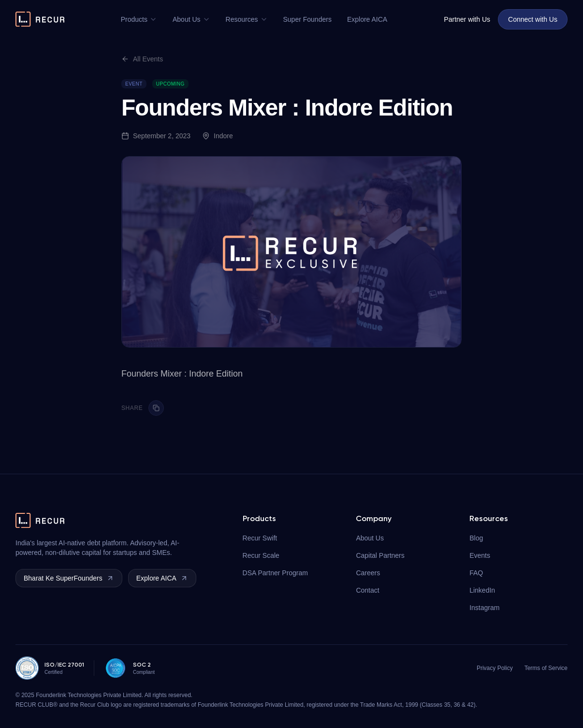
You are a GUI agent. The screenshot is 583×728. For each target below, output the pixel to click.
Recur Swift (260, 538)
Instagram (484, 608)
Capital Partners (380, 555)
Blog (476, 538)
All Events (142, 59)
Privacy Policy (495, 668)
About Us (191, 19)
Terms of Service (546, 668)
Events (480, 555)
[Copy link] (156, 408)
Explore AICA (367, 19)
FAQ (476, 573)
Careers (368, 573)
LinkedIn (482, 590)
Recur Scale (261, 555)
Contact (367, 590)
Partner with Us (467, 19)
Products (139, 19)
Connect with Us (533, 19)
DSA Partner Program (275, 573)
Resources (247, 19)
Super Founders (307, 19)
